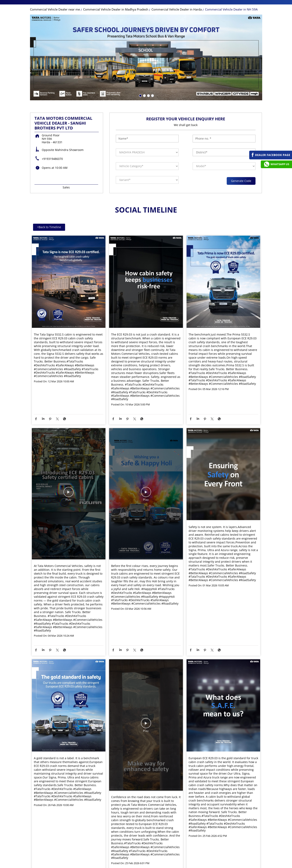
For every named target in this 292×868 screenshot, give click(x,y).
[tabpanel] (146, 70)
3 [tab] (148, 108)
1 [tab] (140, 108)
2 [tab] (144, 108)
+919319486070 (52, 172)
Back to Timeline (49, 240)
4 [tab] (152, 108)
